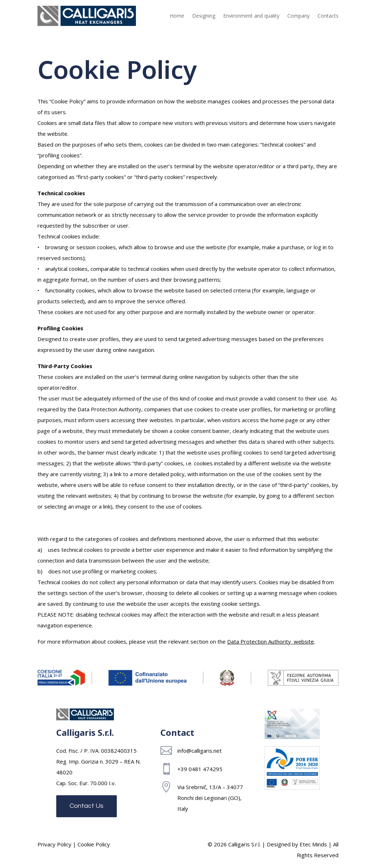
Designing (204, 16)
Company (298, 16)
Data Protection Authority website (271, 641)
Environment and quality (251, 16)
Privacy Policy (54, 844)
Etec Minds (313, 844)
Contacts (328, 16)
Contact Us (87, 806)
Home (177, 16)
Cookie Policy (94, 844)
